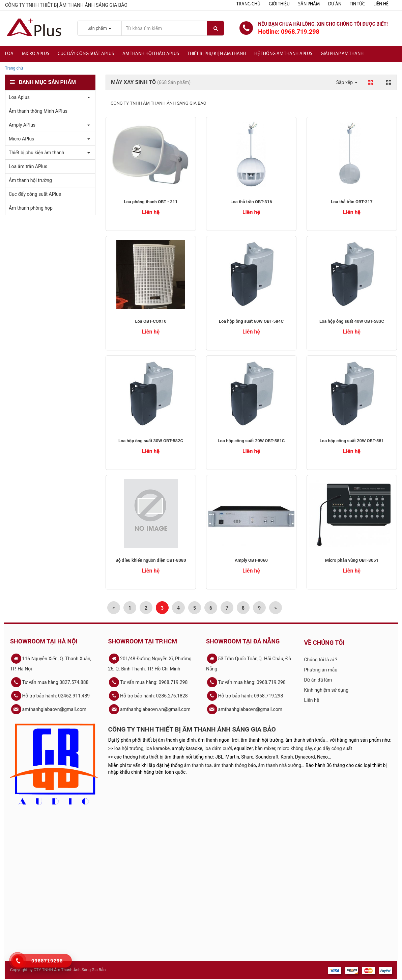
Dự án (335, 4)
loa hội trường (129, 748)
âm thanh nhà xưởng (280, 765)
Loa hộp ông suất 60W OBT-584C (251, 321)
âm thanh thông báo (235, 765)
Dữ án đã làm (318, 680)
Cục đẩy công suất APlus (86, 54)
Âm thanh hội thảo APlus (151, 54)
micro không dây (295, 748)
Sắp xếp (347, 82)
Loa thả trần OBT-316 (251, 202)
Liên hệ (381, 4)
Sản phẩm (309, 4)
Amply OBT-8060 (251, 560)
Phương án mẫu (321, 670)
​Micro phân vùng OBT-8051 (352, 560)
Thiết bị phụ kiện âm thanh (217, 54)
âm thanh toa (198, 765)
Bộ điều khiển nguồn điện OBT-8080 (151, 560)
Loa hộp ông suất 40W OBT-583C (352, 321)
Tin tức (357, 4)
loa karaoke (158, 748)
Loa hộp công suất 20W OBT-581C (251, 441)
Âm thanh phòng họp (31, 208)
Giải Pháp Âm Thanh (342, 54)
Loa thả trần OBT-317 (352, 202)
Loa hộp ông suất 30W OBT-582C (151, 441)
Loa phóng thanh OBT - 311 (151, 202)
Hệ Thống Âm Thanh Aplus (283, 54)
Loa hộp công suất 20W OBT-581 (352, 441)
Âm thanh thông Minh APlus (38, 111)
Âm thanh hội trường (30, 180)
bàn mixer (265, 748)
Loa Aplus (19, 97)
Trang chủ (248, 4)
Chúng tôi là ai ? (321, 660)
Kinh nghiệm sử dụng (326, 690)
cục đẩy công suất (333, 748)
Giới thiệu (279, 4)
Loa (9, 54)
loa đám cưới (218, 748)
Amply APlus (22, 125)
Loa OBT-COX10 (151, 321)
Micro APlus (36, 54)
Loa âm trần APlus (28, 166)
